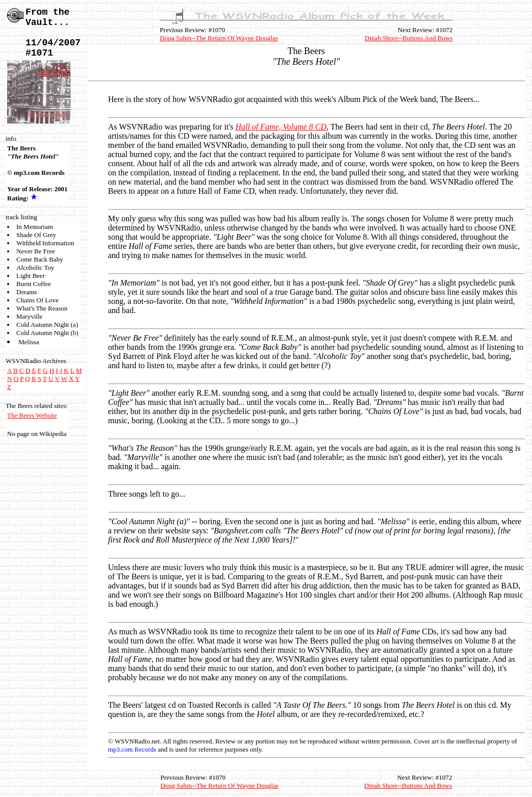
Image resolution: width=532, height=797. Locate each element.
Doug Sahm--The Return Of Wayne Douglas (219, 38)
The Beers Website (32, 415)
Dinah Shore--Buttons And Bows (409, 38)
